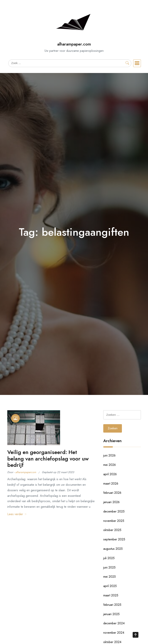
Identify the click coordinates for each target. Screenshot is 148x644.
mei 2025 (110, 577)
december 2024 (114, 623)
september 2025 (114, 539)
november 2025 (114, 521)
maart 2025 (111, 595)
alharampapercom (26, 472)
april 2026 (110, 474)
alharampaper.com (74, 44)
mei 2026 (110, 465)
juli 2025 (109, 558)
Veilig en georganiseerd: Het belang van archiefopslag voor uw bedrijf (48, 459)
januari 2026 (111, 502)
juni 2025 (109, 567)
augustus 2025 (113, 549)
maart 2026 (111, 484)
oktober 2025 (112, 530)
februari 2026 (112, 493)
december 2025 (114, 511)
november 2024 (114, 633)
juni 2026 (109, 455)
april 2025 (110, 586)
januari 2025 (111, 614)
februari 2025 (112, 605)
